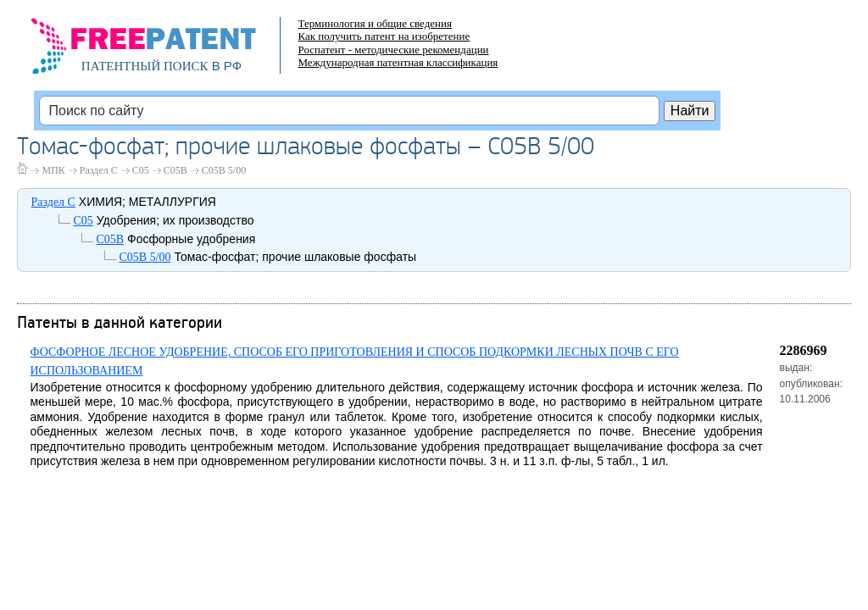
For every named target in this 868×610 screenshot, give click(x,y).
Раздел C (99, 170)
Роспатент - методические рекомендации (393, 50)
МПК (53, 170)
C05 (141, 170)
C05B (175, 170)
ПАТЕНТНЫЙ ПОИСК (145, 66)
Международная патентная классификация (398, 62)
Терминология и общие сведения (375, 23)
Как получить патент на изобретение (384, 36)
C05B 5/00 (224, 170)
